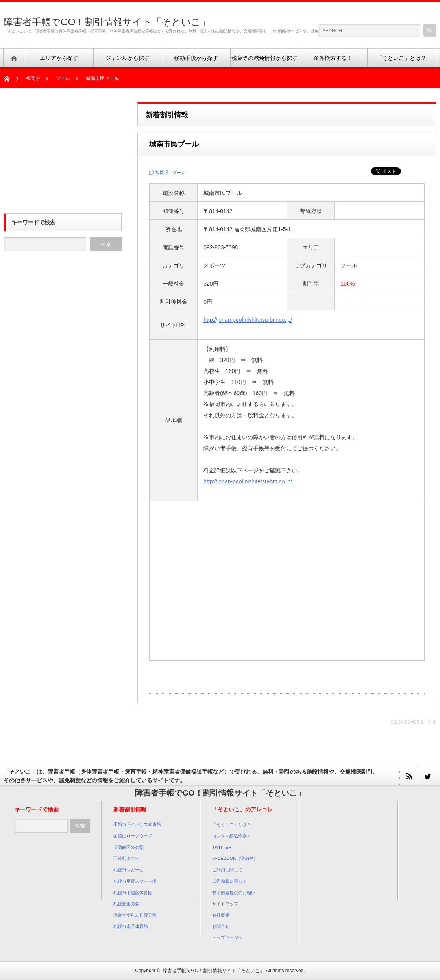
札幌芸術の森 (126, 904)
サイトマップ (225, 904)
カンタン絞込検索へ (232, 836)
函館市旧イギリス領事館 (137, 824)
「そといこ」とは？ (232, 824)
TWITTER (222, 847)
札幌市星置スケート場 (135, 881)
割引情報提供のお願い (234, 893)
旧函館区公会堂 (128, 847)
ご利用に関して (227, 870)
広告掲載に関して (229, 881)
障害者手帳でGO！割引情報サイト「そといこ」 (107, 22)
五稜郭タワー (126, 858)
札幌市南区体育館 (131, 926)
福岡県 (33, 78)
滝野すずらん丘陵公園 (135, 915)
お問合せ (221, 926)
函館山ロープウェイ (133, 836)
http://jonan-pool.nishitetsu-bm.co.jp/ (248, 320)
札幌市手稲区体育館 (133, 893)
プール (63, 78)
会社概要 (221, 915)
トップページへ (227, 937)
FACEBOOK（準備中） (235, 858)
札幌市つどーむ (128, 870)
